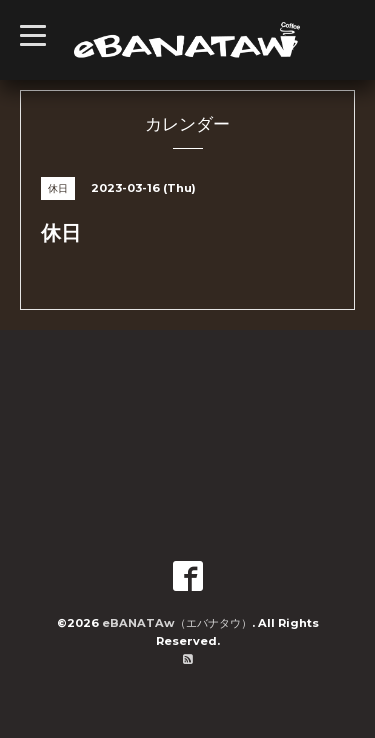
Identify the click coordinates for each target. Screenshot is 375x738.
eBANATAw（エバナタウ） (177, 623)
